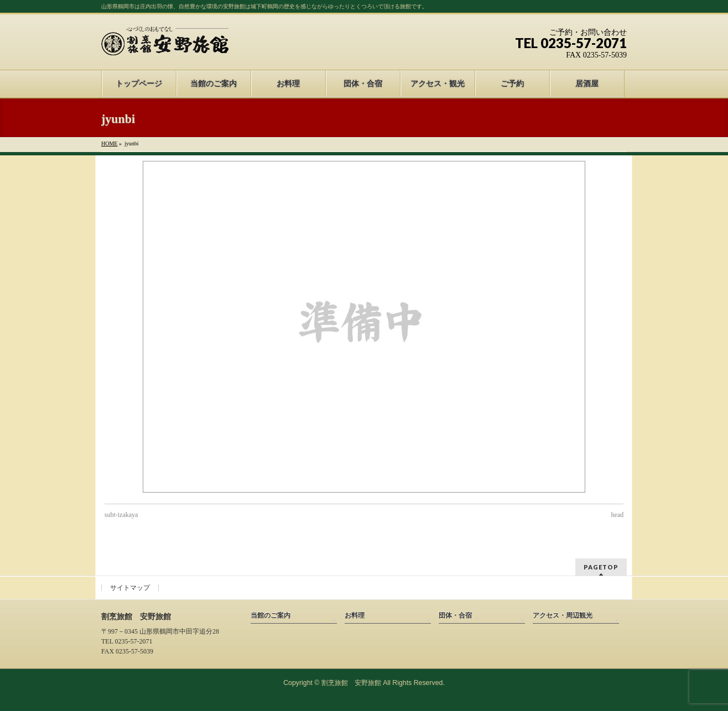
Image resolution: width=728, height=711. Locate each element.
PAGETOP (601, 567)
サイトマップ (130, 588)
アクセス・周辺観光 (563, 615)
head (618, 515)
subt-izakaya (121, 515)
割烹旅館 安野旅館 (351, 683)
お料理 (355, 615)
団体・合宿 (455, 615)
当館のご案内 (271, 615)
